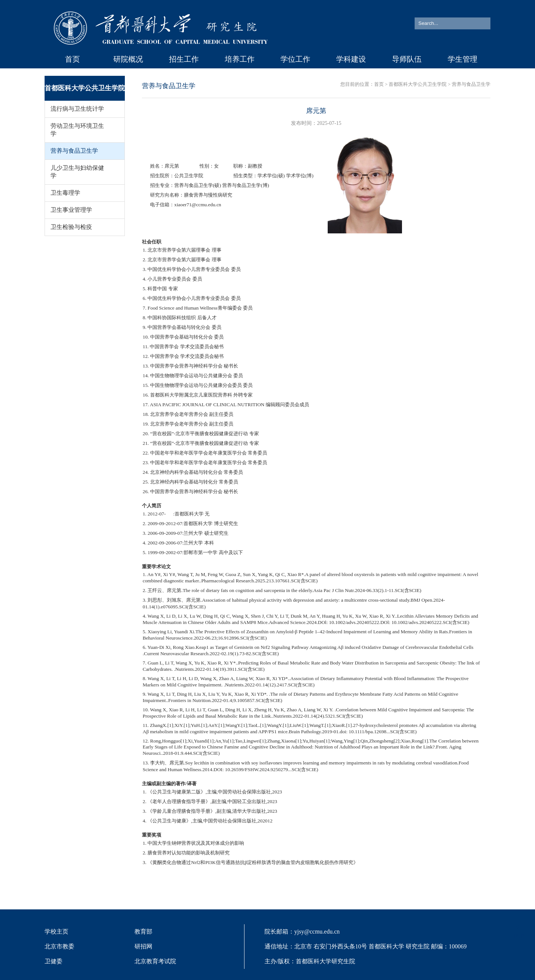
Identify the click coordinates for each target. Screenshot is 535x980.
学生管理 (463, 59)
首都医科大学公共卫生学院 (418, 84)
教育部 (143, 932)
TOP (518, 932)
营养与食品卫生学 (74, 151)
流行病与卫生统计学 (77, 109)
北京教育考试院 (155, 961)
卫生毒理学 (65, 193)
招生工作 (184, 59)
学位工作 (295, 59)
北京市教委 (59, 946)
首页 (72, 59)
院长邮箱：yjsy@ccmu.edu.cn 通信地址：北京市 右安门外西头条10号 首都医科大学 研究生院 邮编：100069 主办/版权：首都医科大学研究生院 (366, 946)
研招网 (143, 946)
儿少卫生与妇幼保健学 (77, 172)
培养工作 (240, 59)
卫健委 (53, 961)
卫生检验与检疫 (71, 227)
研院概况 (128, 59)
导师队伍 (407, 59)
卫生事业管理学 (71, 210)
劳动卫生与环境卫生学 (77, 130)
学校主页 (56, 932)
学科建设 (351, 59)
